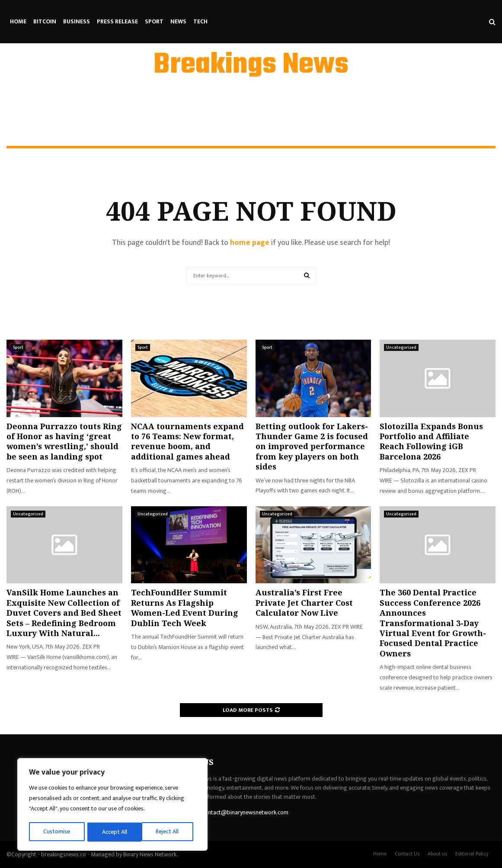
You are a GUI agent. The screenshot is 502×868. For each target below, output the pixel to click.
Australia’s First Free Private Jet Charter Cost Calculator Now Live (304, 603)
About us (437, 854)
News (178, 21)
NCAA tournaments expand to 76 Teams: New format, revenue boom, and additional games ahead (187, 441)
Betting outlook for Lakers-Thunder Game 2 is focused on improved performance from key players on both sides (312, 447)
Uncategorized (401, 347)
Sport (154, 21)
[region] (112, 805)
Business (77, 21)
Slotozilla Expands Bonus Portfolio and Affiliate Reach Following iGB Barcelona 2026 (431, 441)
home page (250, 243)
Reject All (114, 832)
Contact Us (407, 854)
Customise (57, 832)
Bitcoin (45, 21)
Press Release (117, 21)
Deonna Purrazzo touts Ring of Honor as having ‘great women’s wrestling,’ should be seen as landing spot (64, 441)
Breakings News (251, 65)
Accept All (169, 832)
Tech (200, 21)
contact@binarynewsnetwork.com (245, 812)
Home (18, 21)
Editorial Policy (472, 854)
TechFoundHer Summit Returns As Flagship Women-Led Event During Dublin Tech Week (185, 608)
